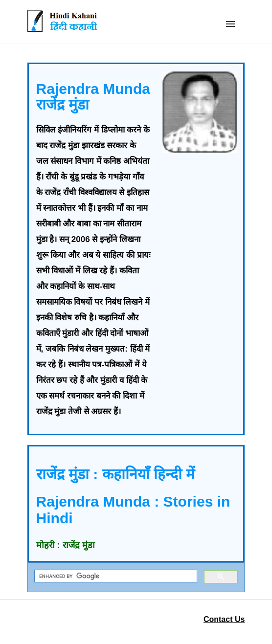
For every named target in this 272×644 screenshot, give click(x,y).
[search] (115, 576)
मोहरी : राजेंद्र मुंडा (66, 545)
